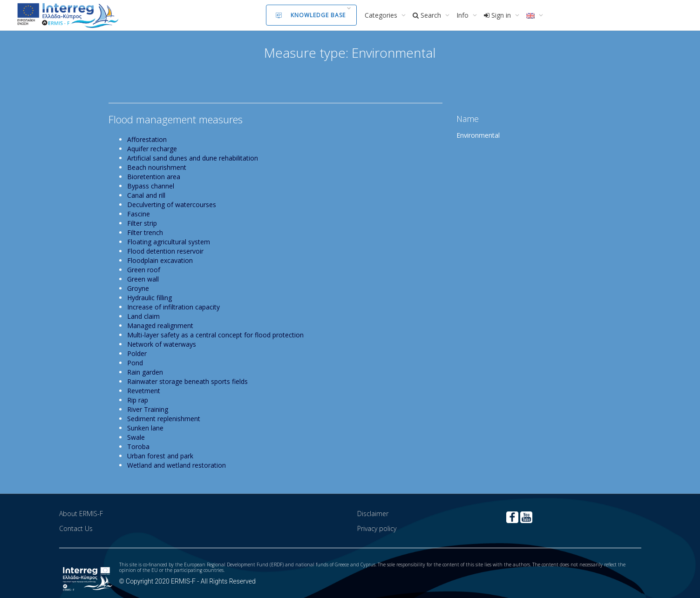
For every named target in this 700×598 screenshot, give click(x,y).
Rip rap (138, 400)
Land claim (143, 316)
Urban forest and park (160, 456)
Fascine (139, 214)
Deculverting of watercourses (172, 205)
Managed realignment (160, 326)
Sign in (498, 15)
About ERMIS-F (81, 514)
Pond (135, 363)
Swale (136, 437)
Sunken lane (145, 428)
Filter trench (145, 232)
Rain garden (145, 372)
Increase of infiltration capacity (173, 307)
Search (428, 15)
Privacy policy (377, 528)
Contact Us (76, 528)
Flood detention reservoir (165, 251)
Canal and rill (146, 195)
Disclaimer (373, 514)
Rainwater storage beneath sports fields (187, 381)
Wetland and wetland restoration (177, 465)
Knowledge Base (311, 15)
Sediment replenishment (164, 419)
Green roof (144, 270)
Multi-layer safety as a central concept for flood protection (215, 335)
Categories (382, 15)
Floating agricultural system (169, 242)
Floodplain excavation (160, 260)
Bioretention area (154, 177)
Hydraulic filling (150, 298)
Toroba (138, 447)
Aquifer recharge (152, 149)
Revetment (144, 391)
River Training (148, 409)
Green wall (143, 279)
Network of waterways (162, 344)
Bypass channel (151, 186)
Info (463, 15)
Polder (137, 353)
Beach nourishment (157, 167)
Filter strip (142, 223)
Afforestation (147, 139)
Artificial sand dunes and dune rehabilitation (193, 158)
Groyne (138, 288)
